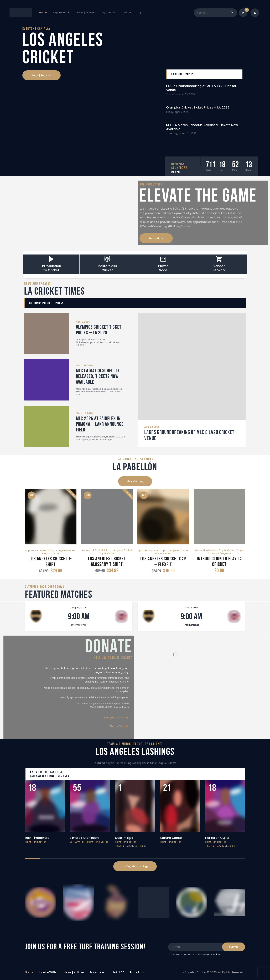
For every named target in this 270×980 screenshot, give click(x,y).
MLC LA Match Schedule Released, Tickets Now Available (202, 127)
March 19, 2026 (84, 413)
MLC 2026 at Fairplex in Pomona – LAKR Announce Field (100, 424)
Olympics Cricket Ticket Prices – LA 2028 (198, 107)
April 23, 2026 (152, 427)
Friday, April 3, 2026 (178, 112)
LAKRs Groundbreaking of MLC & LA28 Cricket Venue (201, 88)
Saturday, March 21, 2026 (181, 133)
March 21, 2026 (84, 365)
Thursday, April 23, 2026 (181, 94)
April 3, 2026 (83, 322)
